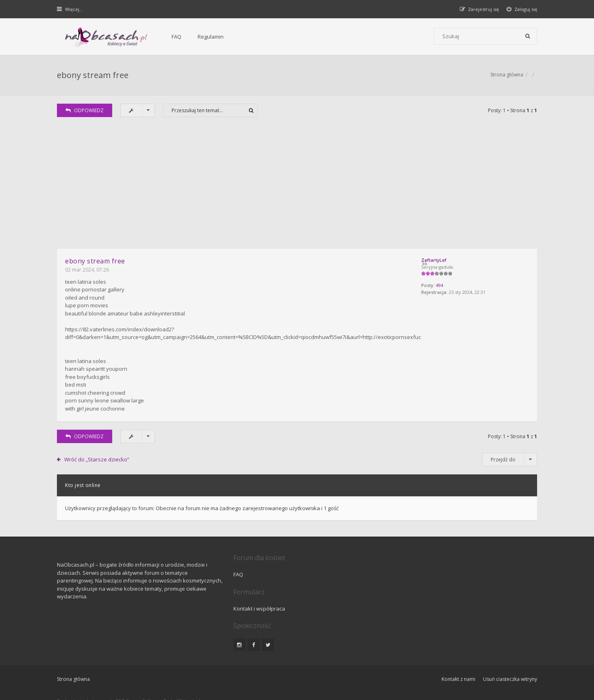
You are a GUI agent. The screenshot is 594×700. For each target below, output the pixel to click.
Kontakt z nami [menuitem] (458, 645)
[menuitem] (522, 9)
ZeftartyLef (448, 261)
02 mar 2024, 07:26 (87, 271)
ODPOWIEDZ (85, 111)
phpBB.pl (139, 680)
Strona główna (507, 75)
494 (454, 286)
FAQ (162, 37)
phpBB (115, 667)
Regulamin (196, 37)
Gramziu (106, 673)
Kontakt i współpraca (407, 574)
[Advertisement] (297, 189)
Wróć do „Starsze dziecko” (97, 459)
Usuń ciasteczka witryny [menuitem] (510, 645)
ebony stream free (93, 75)
